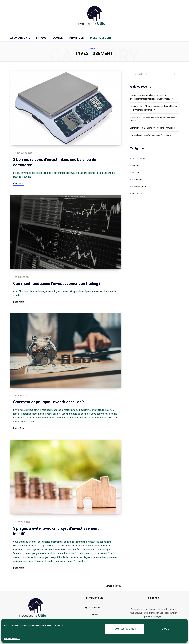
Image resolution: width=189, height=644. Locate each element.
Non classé (137, 194)
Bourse (58, 38)
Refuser (165, 629)
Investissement (101, 38)
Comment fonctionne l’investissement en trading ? (57, 284)
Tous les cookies (124, 629)
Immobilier (76, 38)
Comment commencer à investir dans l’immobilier (153, 128)
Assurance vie (20, 38)
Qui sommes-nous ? (94, 608)
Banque (41, 38)
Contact (94, 615)
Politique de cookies (12, 639)
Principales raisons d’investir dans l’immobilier (151, 135)
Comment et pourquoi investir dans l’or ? (49, 402)
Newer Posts (113, 586)
